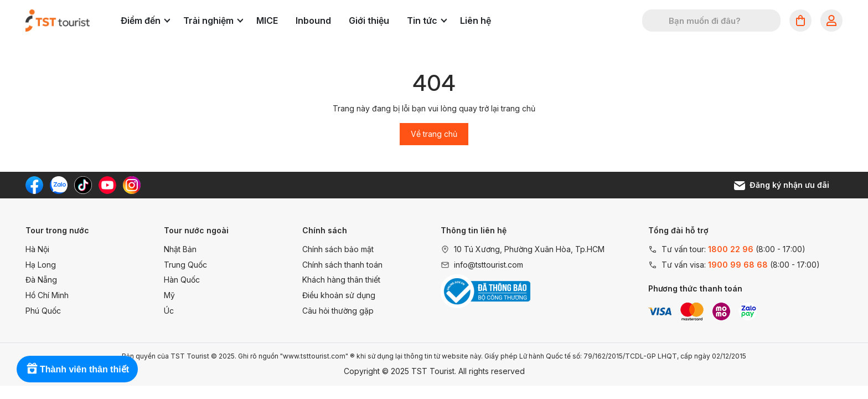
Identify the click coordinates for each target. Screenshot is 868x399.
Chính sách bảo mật (338, 249)
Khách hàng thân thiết (341, 280)
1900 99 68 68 (738, 265)
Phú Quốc (43, 311)
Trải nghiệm (213, 21)
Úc (169, 311)
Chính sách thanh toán (342, 265)
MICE (267, 21)
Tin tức (427, 21)
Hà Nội (37, 249)
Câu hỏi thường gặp (338, 311)
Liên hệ (476, 21)
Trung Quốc (185, 265)
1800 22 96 (731, 249)
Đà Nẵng (41, 280)
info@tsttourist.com (489, 265)
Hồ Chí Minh (47, 295)
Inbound (313, 21)
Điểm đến (145, 21)
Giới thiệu (369, 21)
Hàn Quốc (182, 280)
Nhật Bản (180, 249)
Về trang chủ (434, 134)
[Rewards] (77, 369)
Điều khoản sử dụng (339, 295)
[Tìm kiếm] (658, 21)
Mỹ (169, 295)
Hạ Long (41, 265)
